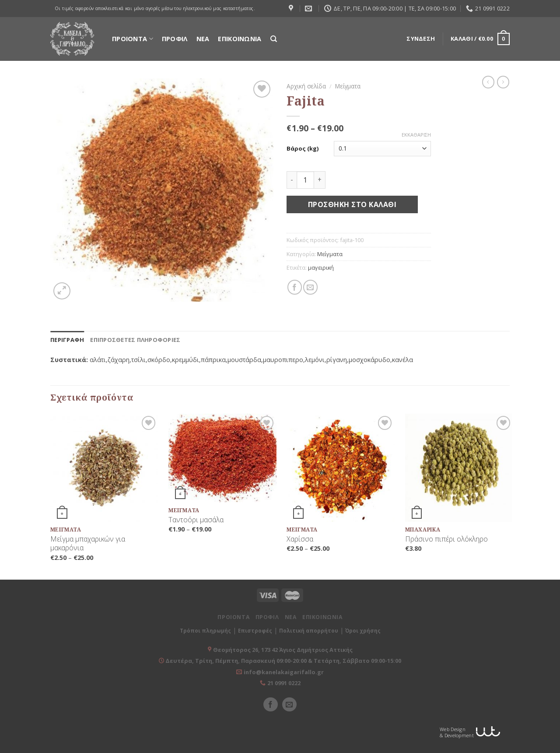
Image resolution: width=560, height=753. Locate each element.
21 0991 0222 (284, 683)
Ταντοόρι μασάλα (196, 520)
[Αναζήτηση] (274, 39)
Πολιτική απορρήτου (309, 631)
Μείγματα (348, 86)
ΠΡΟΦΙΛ (175, 39)
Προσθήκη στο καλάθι (352, 204)
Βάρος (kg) (303, 149)
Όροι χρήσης (363, 631)
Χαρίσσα (300, 539)
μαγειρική (321, 267)
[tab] (67, 340)
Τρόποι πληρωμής (205, 631)
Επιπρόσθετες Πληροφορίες (135, 340)
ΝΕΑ (203, 39)
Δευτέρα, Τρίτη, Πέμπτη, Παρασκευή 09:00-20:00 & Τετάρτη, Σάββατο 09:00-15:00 (283, 661)
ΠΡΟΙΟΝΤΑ (133, 39)
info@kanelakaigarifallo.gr (284, 672)
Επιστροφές (255, 631)
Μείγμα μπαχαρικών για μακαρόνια (88, 544)
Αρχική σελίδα (306, 86)
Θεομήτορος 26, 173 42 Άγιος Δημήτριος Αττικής (283, 650)
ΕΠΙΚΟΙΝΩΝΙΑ (240, 39)
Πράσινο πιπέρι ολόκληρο (446, 539)
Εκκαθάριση (416, 135)
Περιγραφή (67, 340)
